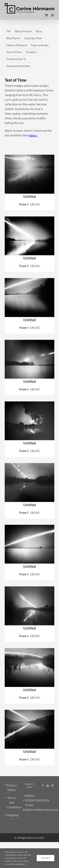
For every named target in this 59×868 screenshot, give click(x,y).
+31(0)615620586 (36, 800)
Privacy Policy (12, 787)
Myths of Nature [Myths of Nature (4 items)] (17, 45)
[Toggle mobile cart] (46, 15)
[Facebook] (43, 785)
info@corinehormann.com (40, 810)
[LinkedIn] (48, 785)
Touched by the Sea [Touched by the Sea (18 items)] (18, 66)
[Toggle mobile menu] (53, 15)
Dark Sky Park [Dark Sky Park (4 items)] (33, 38)
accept (45, 858)
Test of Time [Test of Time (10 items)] (14, 52)
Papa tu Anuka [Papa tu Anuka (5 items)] (40, 45)
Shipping (12, 815)
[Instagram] (52, 785)
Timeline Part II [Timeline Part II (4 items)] (16, 59)
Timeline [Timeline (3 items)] (31, 52)
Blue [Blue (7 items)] (39, 31)
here (23, 864)
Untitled (30, 196)
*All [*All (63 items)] (9, 31)
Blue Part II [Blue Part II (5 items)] (13, 38)
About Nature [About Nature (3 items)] (23, 31)
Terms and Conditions (12, 802)
